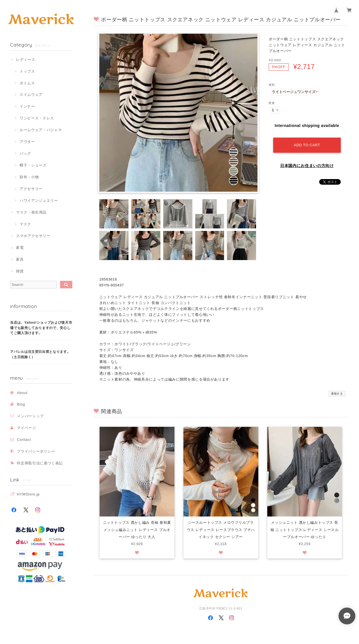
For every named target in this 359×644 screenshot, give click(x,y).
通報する (337, 394)
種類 (272, 85)
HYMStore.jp (28, 494)
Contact (24, 440)
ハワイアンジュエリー (39, 201)
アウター (27, 142)
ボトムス (27, 83)
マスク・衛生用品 (31, 212)
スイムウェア (31, 95)
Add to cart (307, 144)
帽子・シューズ (33, 165)
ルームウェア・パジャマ (41, 130)
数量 (272, 103)
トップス (27, 71)
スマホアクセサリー (33, 236)
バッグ (25, 153)
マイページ (26, 428)
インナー (27, 106)
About (22, 393)
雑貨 (20, 271)
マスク (25, 224)
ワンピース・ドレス (37, 118)
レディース (26, 60)
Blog (21, 404)
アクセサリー (31, 189)
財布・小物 (29, 177)
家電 (20, 248)
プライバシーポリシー (36, 451)
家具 (20, 259)
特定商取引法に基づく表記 (40, 463)
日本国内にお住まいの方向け (307, 165)
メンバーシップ (30, 416)
